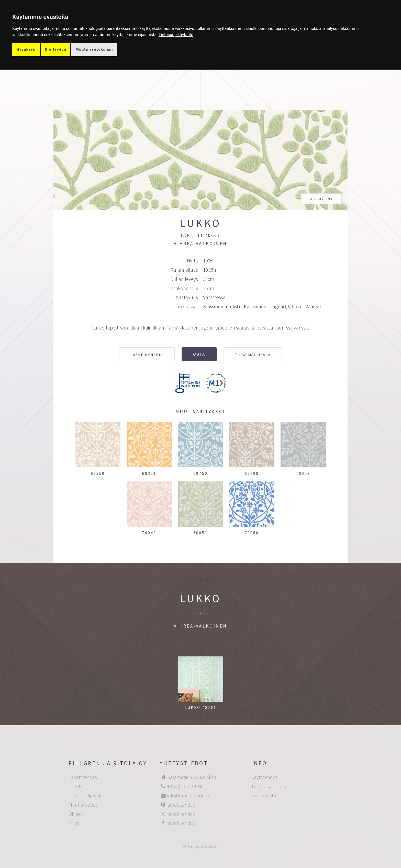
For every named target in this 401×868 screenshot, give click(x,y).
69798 (252, 473)
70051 (201, 533)
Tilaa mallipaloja (86, 796)
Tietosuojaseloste (269, 786)
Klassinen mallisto (222, 306)
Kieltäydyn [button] (56, 49)
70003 (303, 473)
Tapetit (76, 786)
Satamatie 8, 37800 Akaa (192, 777)
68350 (98, 473)
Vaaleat (313, 306)
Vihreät (296, 306)
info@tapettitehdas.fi (188, 796)
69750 (201, 473)
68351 (149, 473)
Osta (199, 354)
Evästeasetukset (268, 796)
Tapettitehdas (83, 777)
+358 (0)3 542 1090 (185, 786)
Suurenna (323, 199)
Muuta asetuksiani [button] (94, 49)
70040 (149, 533)
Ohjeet (75, 814)
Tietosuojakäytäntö (176, 35)
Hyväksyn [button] (26, 49)
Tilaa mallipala (253, 354)
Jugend (278, 306)
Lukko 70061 (201, 707)
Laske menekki (147, 354)
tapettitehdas (181, 805)
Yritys (74, 823)
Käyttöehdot (264, 777)
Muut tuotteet (83, 805)
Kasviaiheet (256, 306)
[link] (176, 35)
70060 (252, 533)
